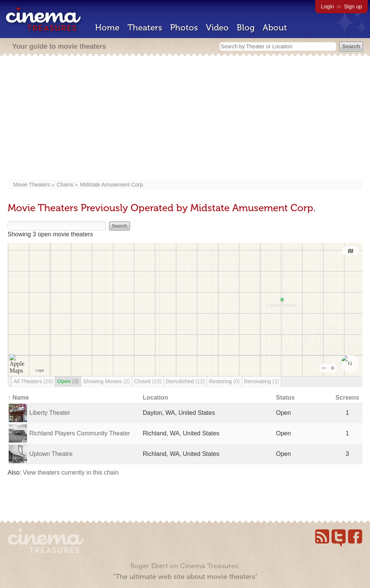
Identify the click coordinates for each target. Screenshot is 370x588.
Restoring (224, 381)
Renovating (262, 381)
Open (68, 381)
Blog (246, 28)
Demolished (185, 381)
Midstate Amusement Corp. (112, 185)
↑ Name (18, 398)
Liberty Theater (50, 413)
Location (155, 398)
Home (107, 28)
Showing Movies (106, 381)
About (275, 28)
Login (327, 6)
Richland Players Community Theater (80, 433)
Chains (65, 185)
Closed (148, 381)
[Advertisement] (185, 119)
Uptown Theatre (51, 454)
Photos (184, 28)
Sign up (353, 6)
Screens (347, 398)
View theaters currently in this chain (71, 472)
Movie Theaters (32, 185)
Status (285, 398)
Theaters (145, 28)
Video (217, 28)
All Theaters (33, 381)
